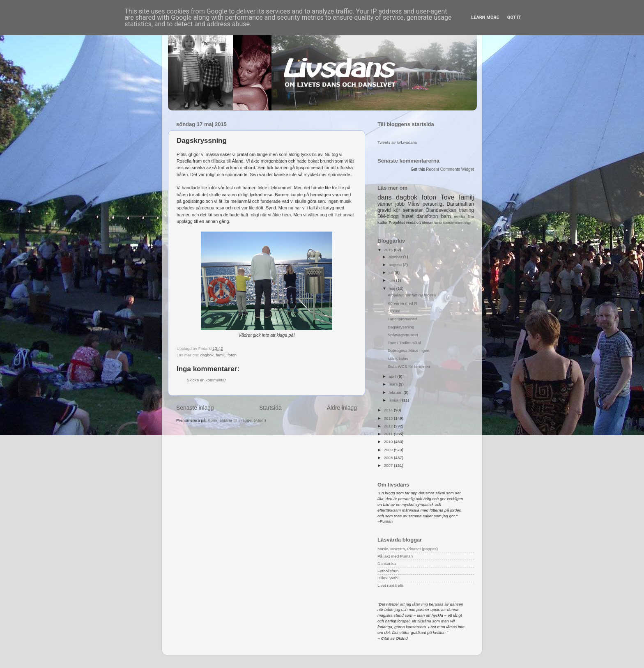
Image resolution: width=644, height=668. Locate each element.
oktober (396, 257)
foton (232, 355)
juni (392, 280)
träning (467, 210)
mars (394, 384)
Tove (447, 197)
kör (397, 210)
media (459, 217)
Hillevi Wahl (388, 578)
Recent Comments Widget (450, 169)
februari (396, 392)
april (393, 376)
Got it (514, 17)
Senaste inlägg (195, 408)
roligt (467, 223)
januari (395, 400)
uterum (428, 223)
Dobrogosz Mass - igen (409, 350)
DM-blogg (388, 216)
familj (221, 355)
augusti (396, 265)
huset (408, 216)
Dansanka (386, 564)
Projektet (397, 222)
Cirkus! (394, 311)
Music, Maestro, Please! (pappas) (408, 549)
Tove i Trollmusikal (404, 343)
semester (413, 210)
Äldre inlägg (342, 408)
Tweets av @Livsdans (397, 142)
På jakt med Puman (395, 556)
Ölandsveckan (441, 210)
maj (392, 288)
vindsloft (413, 222)
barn (446, 216)
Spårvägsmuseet (403, 335)
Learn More (485, 17)
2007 (389, 465)
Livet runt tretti (390, 585)
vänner (385, 204)
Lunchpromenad (402, 319)
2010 (389, 442)
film (471, 217)
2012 (389, 426)
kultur (438, 223)
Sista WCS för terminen (409, 366)
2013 (389, 418)
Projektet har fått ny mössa (412, 295)
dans (384, 197)
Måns (413, 204)
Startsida (270, 408)
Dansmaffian (460, 204)
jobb (400, 204)
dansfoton (427, 216)
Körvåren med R (402, 303)
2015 (389, 250)
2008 (389, 458)
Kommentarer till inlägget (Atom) (237, 420)
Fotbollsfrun (388, 571)
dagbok (207, 355)
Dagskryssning (401, 327)
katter (383, 222)
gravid (384, 210)
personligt (433, 204)
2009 (389, 450)
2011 (389, 434)
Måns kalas (398, 359)
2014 (389, 410)
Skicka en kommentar (206, 380)
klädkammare (453, 223)
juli (392, 272)
